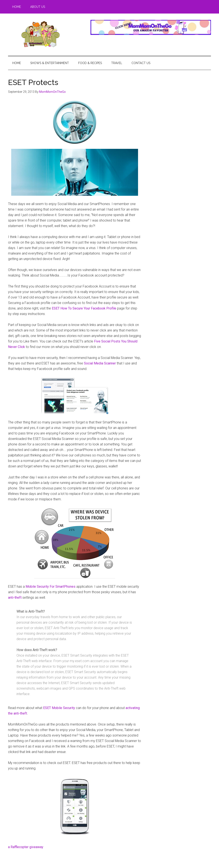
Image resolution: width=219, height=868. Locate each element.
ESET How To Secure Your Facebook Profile (84, 308)
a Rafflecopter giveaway (26, 847)
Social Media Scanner (100, 363)
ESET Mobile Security (59, 708)
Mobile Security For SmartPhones (51, 587)
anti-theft (15, 598)
